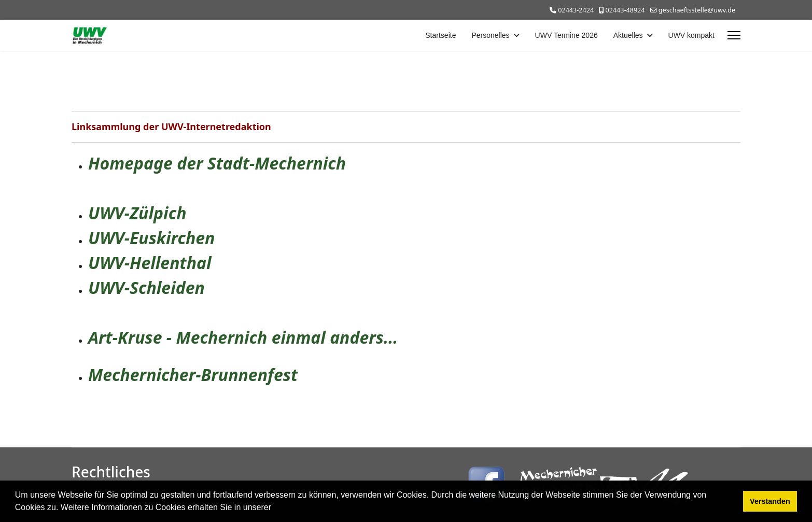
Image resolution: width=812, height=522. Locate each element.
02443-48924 (625, 10)
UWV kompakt (691, 35)
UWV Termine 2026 (566, 35)
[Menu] (734, 35)
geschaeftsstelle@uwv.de (697, 10)
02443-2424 (576, 10)
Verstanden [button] (770, 501)
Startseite (440, 35)
